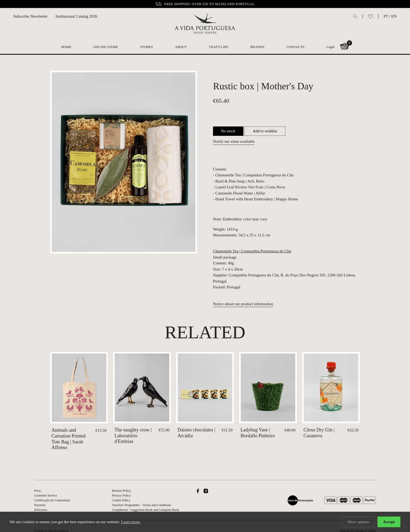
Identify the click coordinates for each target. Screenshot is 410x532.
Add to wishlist (265, 131)
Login (331, 47)
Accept (389, 522)
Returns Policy (121, 491)
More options (358, 522)
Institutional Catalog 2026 (76, 16)
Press (38, 491)
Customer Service (46, 495)
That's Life (218, 47)
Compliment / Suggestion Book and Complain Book (145, 510)
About (181, 47)
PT (386, 16)
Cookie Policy (121, 500)
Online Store (106, 47)
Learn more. (131, 522)
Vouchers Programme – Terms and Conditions (141, 505)
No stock (228, 131)
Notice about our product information (243, 304)
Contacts (295, 47)
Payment (40, 505)
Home (66, 47)
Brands (257, 47)
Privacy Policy (121, 495)
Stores (147, 47)
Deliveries (41, 510)
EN (394, 16)
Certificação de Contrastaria (52, 500)
